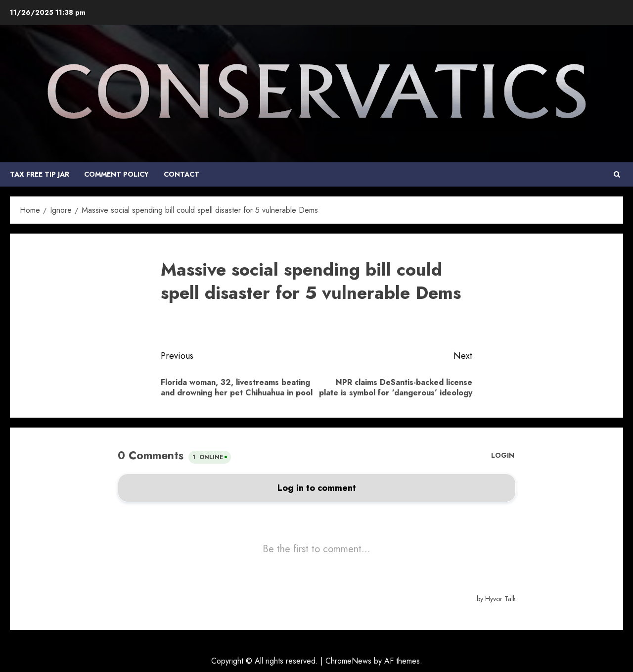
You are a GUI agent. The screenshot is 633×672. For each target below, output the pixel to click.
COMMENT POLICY (116, 174)
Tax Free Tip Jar (40, 174)
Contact (181, 174)
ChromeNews (348, 661)
